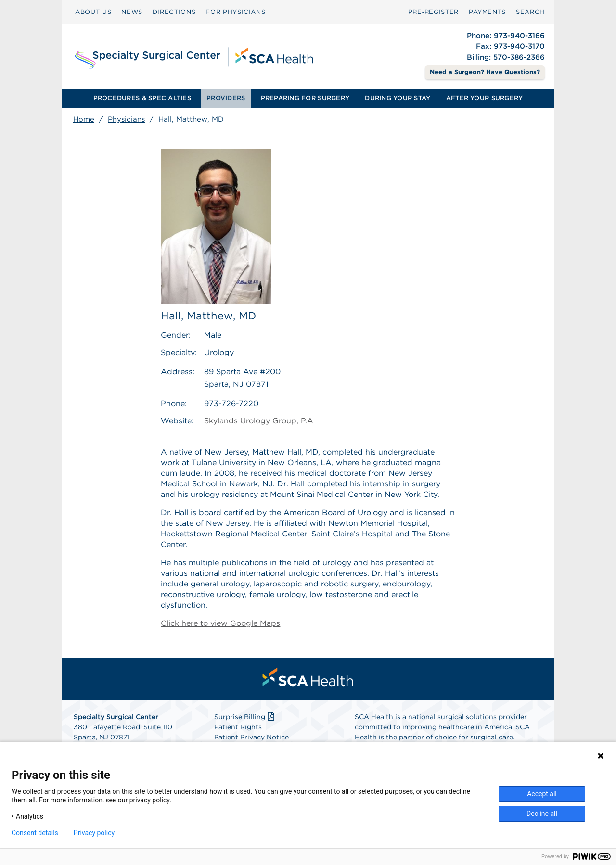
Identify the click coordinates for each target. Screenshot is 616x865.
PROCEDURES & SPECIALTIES (142, 98)
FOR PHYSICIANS (235, 12)
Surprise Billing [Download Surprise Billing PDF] (245, 717)
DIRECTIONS (174, 12)
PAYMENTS (487, 12)
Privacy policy (94, 833)
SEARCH (530, 12)
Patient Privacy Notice (251, 737)
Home (84, 119)
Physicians (126, 119)
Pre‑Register (433, 12)
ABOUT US (93, 12)
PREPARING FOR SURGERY (305, 98)
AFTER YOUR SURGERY (485, 98)
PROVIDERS (226, 98)
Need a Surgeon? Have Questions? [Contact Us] (485, 72)
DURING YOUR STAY (398, 98)
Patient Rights (238, 727)
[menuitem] (93, 12)
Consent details (35, 833)
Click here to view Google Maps (220, 623)
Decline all (542, 814)
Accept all (542, 794)
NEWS (132, 12)
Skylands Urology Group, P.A (259, 421)
